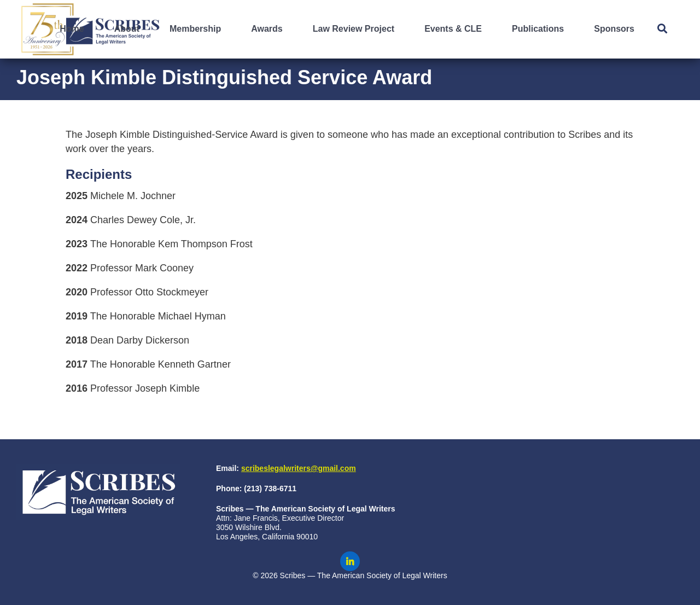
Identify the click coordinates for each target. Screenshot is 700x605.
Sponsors (614, 29)
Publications (538, 29)
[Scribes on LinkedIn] (350, 561)
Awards (267, 29)
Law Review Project (354, 29)
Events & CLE (453, 29)
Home (72, 29)
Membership (195, 29)
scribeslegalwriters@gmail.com (299, 468)
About (127, 29)
